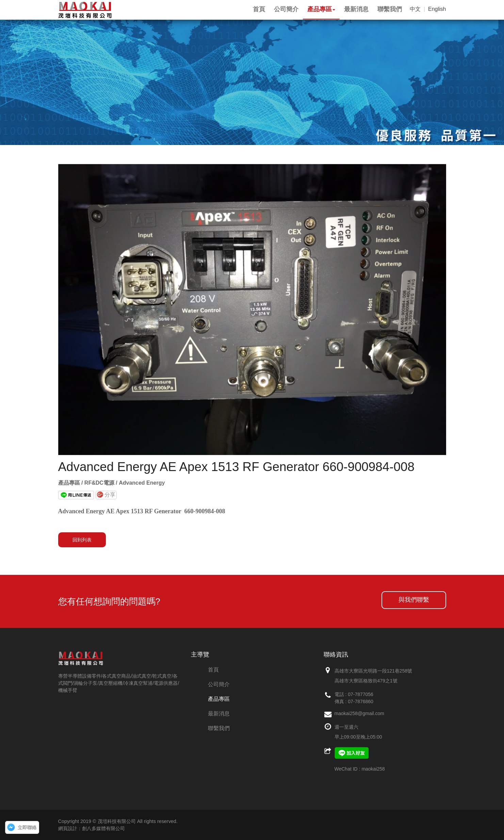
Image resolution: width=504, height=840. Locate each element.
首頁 (213, 670)
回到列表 (82, 540)
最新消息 (219, 714)
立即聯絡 (27, 827)
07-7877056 (361, 694)
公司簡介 (219, 684)
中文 (415, 9)
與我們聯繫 (414, 600)
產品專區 (219, 699)
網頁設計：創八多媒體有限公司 (92, 828)
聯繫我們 (219, 728)
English (437, 9)
